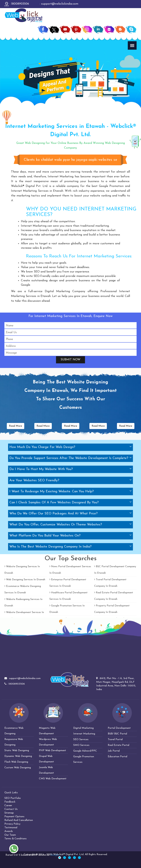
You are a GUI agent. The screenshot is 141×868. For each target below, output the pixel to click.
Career (8, 806)
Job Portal (114, 751)
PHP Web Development (53, 751)
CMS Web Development (53, 779)
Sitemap (9, 813)
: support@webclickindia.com (58, 4)
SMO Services (81, 745)
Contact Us (11, 809)
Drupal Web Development (46, 759)
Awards (9, 831)
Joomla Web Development (46, 770)
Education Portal (117, 757)
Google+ (55, 855)
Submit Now (70, 360)
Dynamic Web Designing (18, 756)
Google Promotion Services (84, 759)
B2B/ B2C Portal (117, 734)
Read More (16, 426)
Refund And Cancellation (19, 820)
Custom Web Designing (18, 768)
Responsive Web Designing (14, 742)
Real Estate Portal (119, 745)
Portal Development (119, 728)
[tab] (70, 447)
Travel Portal (115, 739)
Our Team (10, 835)
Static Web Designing (17, 751)
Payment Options (14, 817)
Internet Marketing (84, 734)
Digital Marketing (83, 728)
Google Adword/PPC (85, 751)
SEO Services (81, 739)
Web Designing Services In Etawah (25, 580)
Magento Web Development (47, 731)
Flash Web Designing (16, 762)
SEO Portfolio (13, 798)
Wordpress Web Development (48, 742)
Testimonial (11, 828)
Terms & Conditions (16, 839)
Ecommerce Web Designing (14, 731)
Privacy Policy (12, 824)
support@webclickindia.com (25, 678)
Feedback (10, 802)
